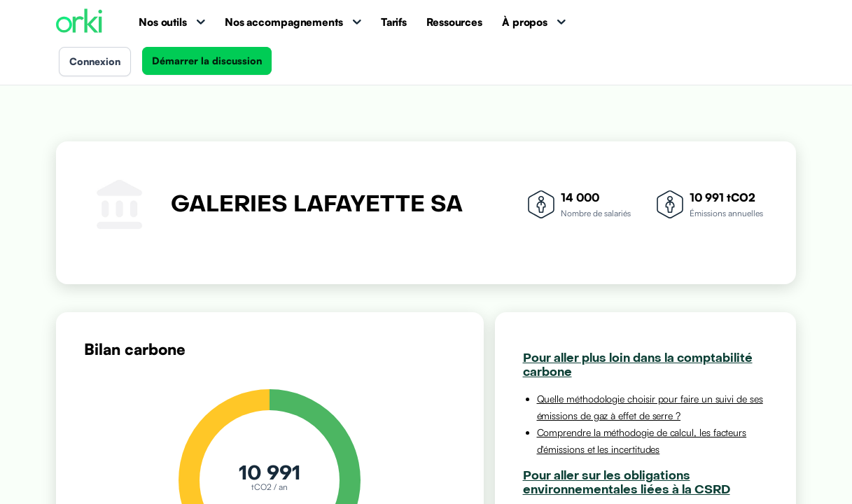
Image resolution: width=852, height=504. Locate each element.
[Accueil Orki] (79, 22)
